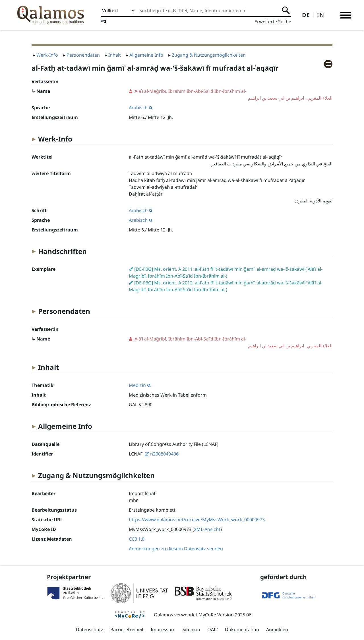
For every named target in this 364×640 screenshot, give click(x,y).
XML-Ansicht (207, 529)
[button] (346, 15)
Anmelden (277, 629)
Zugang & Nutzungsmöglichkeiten (209, 55)
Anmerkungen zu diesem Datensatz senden (176, 549)
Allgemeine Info (146, 55)
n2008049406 (164, 454)
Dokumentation (242, 629)
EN (320, 15)
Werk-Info (47, 55)
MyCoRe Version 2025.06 (225, 615)
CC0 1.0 (137, 539)
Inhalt (115, 55)
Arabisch (141, 108)
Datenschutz (90, 629)
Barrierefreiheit (127, 629)
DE (306, 15)
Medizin (140, 385)
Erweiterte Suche (273, 22)
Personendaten (83, 55)
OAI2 (213, 629)
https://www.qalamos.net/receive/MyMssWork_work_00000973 (197, 520)
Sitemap (191, 629)
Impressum (163, 629)
